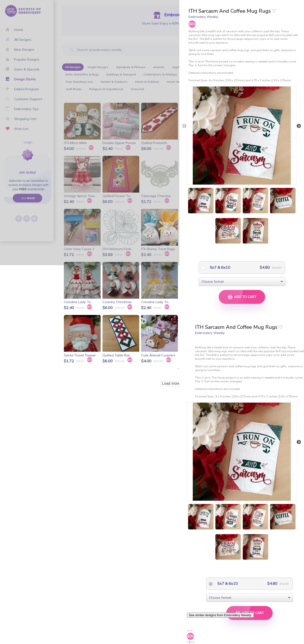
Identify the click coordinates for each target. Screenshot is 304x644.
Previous (184, 126)
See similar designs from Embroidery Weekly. (220, 615)
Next (299, 126)
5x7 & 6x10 (220, 267)
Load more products (179, 383)
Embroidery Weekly (203, 17)
